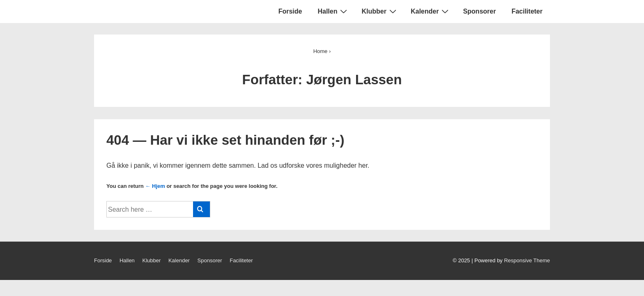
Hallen (333, 11)
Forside (290, 11)
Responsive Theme (527, 260)
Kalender (431, 11)
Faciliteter (527, 11)
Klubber (380, 11)
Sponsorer (479, 11)
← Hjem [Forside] (155, 186)
